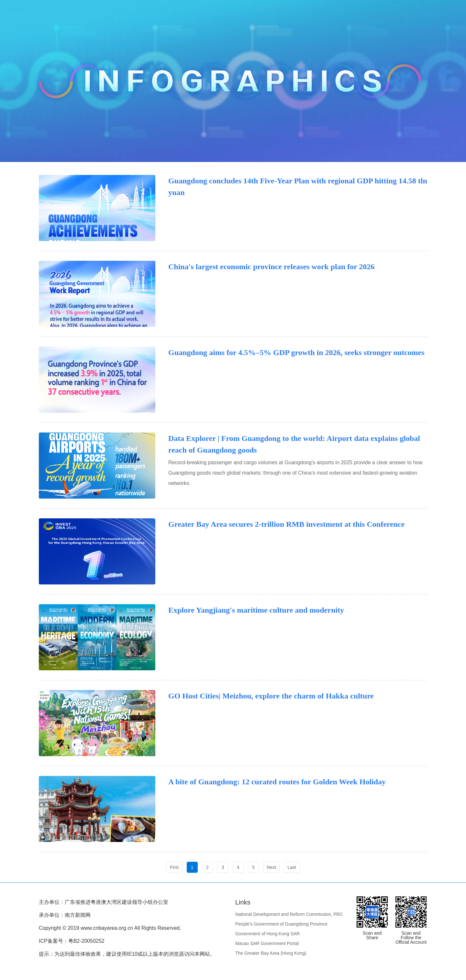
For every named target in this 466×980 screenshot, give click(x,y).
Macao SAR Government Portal (267, 943)
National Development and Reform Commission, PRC (289, 914)
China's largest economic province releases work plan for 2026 (271, 267)
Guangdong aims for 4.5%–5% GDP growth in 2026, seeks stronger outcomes (296, 352)
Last (292, 867)
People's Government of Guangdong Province (281, 924)
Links (243, 902)
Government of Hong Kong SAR (267, 934)
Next (271, 867)
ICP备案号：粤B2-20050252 (72, 941)
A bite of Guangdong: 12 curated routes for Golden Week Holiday (277, 782)
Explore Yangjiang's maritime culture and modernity (256, 610)
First (174, 867)
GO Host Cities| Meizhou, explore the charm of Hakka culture (271, 696)
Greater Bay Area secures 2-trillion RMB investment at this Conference (286, 524)
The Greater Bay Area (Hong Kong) (271, 953)
